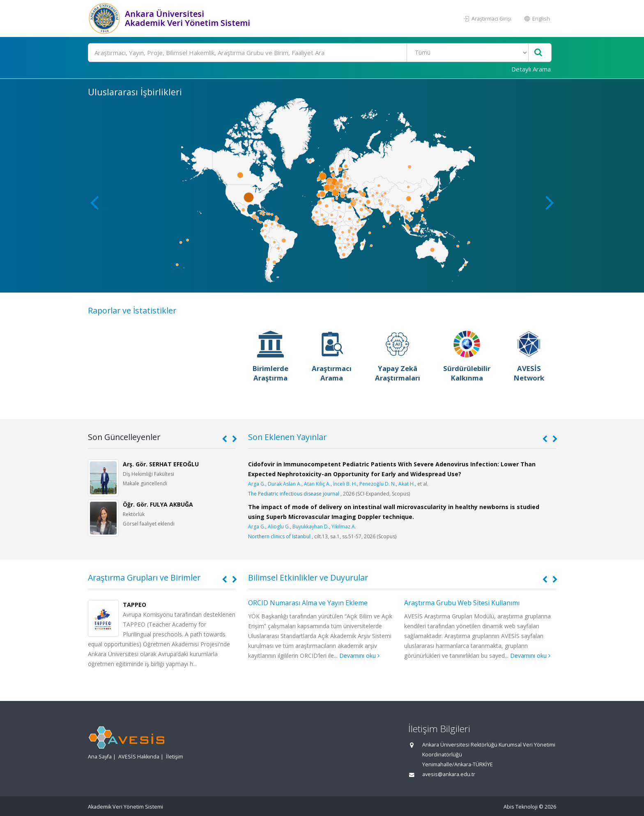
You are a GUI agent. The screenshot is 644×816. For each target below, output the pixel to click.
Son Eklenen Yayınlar (287, 437)
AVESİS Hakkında (139, 757)
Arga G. (257, 484)
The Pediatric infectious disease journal (294, 494)
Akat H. (407, 484)
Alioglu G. (279, 527)
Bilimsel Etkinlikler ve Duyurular (308, 577)
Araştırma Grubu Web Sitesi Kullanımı (462, 603)
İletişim (175, 757)
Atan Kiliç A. (317, 484)
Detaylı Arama (531, 69)
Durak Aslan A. (285, 484)
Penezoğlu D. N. (378, 484)
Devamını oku (359, 656)
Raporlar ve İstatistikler (132, 310)
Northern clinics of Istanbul (279, 536)
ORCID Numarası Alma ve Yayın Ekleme (308, 603)
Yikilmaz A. (344, 527)
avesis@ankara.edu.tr (449, 774)
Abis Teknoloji (521, 807)
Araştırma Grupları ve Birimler (144, 577)
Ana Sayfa (100, 757)
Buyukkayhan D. (311, 527)
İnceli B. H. (345, 484)
